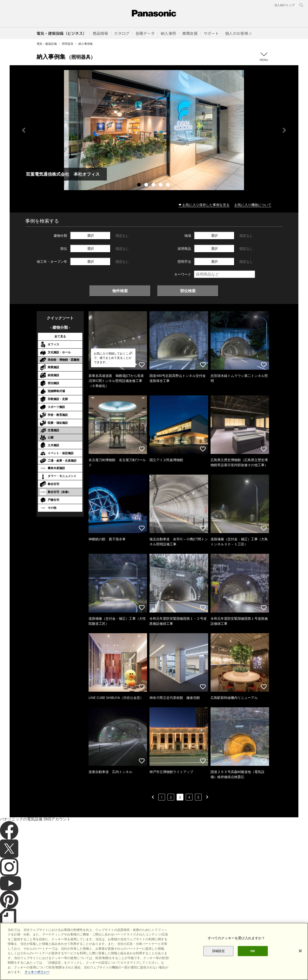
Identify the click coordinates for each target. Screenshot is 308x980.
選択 (90, 235)
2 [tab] (147, 185)
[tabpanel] (154, 130)
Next (284, 130)
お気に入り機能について (253, 205)
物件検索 (120, 291)
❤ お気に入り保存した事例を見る (204, 205)
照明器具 (68, 44)
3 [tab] (154, 185)
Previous (24, 130)
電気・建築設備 (47, 44)
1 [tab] (140, 185)
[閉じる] (300, 959)
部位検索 (188, 291)
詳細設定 (219, 959)
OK (253, 959)
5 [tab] (168, 185)
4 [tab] (161, 185)
